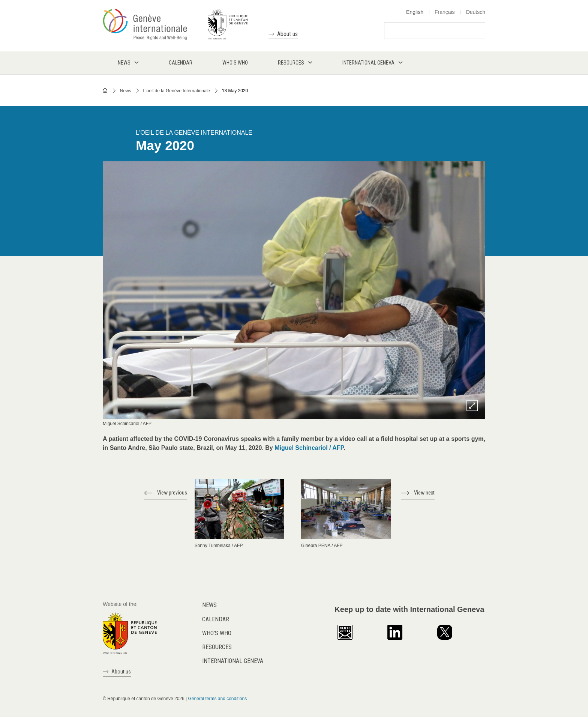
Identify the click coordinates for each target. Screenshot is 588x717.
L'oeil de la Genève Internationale (177, 91)
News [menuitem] (124, 63)
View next (424, 493)
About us (287, 34)
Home (105, 90)
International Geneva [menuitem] (368, 63)
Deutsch (476, 12)
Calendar (216, 619)
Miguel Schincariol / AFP (309, 448)
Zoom (472, 406)
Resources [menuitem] (291, 63)
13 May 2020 (235, 91)
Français (445, 12)
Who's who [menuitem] (235, 63)
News (126, 91)
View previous (172, 493)
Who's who (217, 633)
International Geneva (233, 661)
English (415, 12)
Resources (217, 647)
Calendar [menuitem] (181, 63)
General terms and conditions (217, 699)
